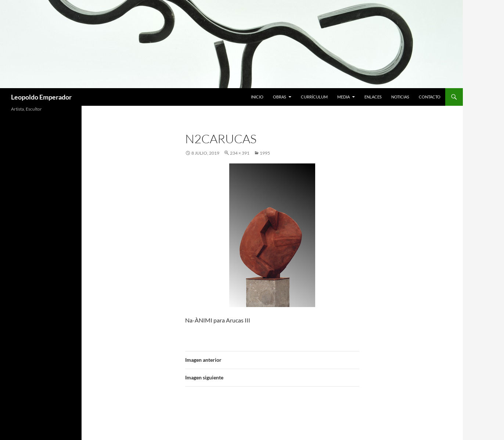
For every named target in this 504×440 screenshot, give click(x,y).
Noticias (400, 97)
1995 (265, 153)
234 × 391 (240, 153)
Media (343, 97)
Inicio (257, 97)
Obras (280, 97)
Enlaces (373, 97)
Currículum (314, 97)
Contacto (430, 97)
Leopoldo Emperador (41, 97)
